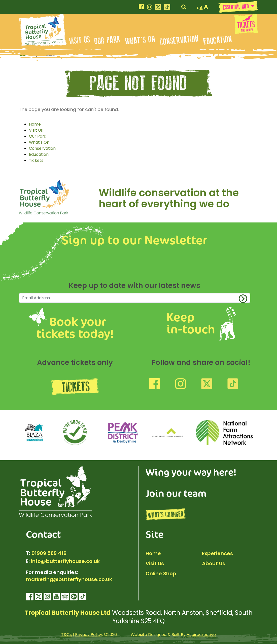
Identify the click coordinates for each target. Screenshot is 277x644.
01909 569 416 (49, 553)
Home (35, 124)
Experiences (217, 553)
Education (218, 40)
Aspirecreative (201, 635)
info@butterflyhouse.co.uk (65, 561)
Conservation (179, 40)
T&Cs (66, 635)
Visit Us (79, 40)
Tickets (36, 160)
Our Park (108, 40)
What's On (140, 40)
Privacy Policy (89, 635)
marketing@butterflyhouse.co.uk (69, 579)
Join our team (176, 493)
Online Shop (161, 574)
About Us (214, 563)
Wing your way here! (191, 472)
